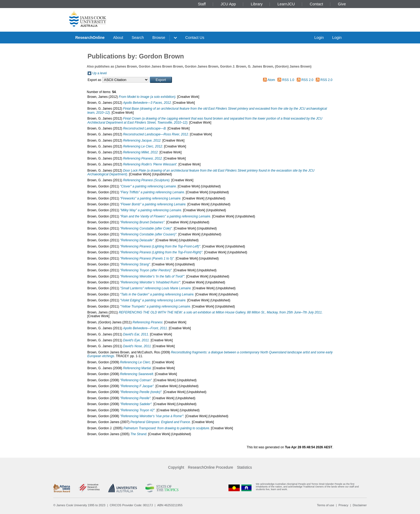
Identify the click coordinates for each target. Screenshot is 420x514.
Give (342, 4)
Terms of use (325, 505)
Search (138, 38)
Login (319, 38)
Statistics (244, 467)
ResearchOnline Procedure (211, 467)
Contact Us (195, 38)
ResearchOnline (90, 38)
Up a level (100, 73)
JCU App (228, 4)
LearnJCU (286, 4)
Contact (316, 4)
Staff (202, 4)
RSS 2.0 (307, 80)
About (118, 38)
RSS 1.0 (288, 80)
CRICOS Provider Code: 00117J (131, 505)
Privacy (344, 505)
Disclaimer (360, 505)
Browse (159, 38)
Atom (271, 80)
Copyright (176, 467)
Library (257, 4)
